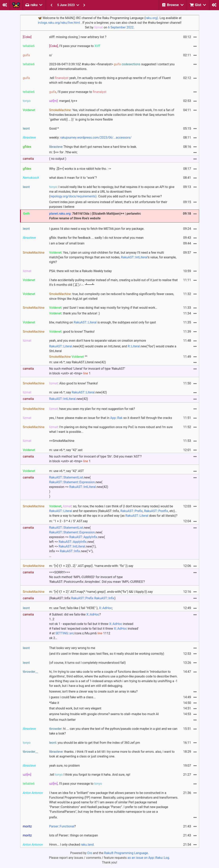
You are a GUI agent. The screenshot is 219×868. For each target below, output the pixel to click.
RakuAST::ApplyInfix (83, 537)
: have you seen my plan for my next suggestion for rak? (92, 409)
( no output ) (58, 159)
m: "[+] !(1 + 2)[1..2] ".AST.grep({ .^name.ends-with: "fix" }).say (91, 566)
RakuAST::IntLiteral (134, 257)
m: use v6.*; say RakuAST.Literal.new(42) (77, 362)
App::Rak (116, 418)
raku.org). (152, 18)
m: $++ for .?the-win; (63, 152)
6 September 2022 (121, 27)
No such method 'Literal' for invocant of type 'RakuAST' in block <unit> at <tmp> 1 (87, 371)
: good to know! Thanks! (72, 332)
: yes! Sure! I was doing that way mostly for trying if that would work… (103, 308)
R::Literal (134, 346)
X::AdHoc (105, 608)
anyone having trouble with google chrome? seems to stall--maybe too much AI (104, 714)
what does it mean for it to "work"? (73, 178)
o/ (51, 55)
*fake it (54, 703)
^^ (68, 357)
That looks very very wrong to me (72, 648)
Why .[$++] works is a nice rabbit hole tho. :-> (80, 169)
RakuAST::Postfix (156, 511)
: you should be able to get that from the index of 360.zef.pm (95, 743)
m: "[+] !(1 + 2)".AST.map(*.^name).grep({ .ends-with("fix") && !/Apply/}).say (101, 592)
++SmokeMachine (62, 441)
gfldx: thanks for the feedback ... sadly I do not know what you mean (96, 238)
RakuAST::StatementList (66, 477)
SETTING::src (65, 633)
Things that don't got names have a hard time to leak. (93, 147)
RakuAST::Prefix (131, 511)
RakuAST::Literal (85, 322)
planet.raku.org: (60, 214)
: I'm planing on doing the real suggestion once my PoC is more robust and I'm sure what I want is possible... (111, 429)
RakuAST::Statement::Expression (72, 482)
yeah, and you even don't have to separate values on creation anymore (98, 341)
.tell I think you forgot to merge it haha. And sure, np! (90, 775)
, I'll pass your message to (75, 46)
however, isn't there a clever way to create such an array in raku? (93, 691)
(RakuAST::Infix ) (82, 598)
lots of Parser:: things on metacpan (73, 835)
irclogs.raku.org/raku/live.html (59, 23)
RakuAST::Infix (70, 551)
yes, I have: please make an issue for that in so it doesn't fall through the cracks (110, 418)
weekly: (90, 138)
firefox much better (62, 720)
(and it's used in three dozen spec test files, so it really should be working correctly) (107, 654)
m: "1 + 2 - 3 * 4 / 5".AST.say (68, 521)
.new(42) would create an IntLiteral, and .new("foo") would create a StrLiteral (113, 349)
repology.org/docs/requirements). (74, 196)
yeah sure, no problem (64, 766)
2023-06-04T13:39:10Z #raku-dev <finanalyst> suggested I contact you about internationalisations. (112, 67)
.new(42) (69, 399)
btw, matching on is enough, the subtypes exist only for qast (103, 322)
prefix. (53, 817)
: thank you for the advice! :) (74, 313)
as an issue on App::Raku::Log (148, 858)
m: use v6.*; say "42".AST (66, 471)
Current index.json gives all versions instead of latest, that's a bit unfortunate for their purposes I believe (108, 204)
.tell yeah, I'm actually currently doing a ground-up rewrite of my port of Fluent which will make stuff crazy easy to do (110, 80)
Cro (90, 853)
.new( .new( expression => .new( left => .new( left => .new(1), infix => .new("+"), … (77, 542)
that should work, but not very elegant (75, 708)
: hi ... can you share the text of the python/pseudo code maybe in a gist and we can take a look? (113, 731)
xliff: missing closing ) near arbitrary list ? (78, 37)
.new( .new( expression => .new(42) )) (79, 487)
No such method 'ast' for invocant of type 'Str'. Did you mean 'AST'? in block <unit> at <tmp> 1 (95, 459)
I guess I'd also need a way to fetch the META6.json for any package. (97, 229)
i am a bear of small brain (67, 243)
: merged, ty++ (63, 101)
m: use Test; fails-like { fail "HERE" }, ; (81, 608)
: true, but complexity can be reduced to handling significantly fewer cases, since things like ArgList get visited (112, 296)
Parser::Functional (62, 826)
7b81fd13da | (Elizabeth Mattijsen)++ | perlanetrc (95, 216)
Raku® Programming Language (126, 853)
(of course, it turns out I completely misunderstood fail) (87, 663)
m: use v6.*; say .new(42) (78, 392)
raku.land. (88, 845)
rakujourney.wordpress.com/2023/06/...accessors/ (96, 138)
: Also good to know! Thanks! (73, 383)
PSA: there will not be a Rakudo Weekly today (80, 271)
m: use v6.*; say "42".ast (66, 450)
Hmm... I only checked (72, 845)
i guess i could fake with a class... (72, 697)
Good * (54, 128)
